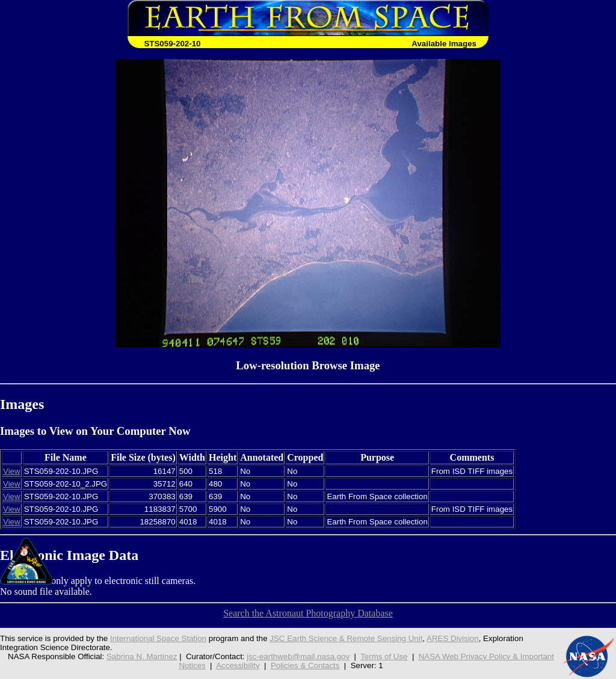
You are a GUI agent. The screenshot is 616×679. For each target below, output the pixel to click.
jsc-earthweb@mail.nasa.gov (298, 656)
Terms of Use (384, 656)
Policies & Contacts (305, 665)
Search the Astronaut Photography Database (308, 613)
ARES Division (453, 638)
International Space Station (158, 638)
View (12, 471)
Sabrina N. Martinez (142, 656)
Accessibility (238, 665)
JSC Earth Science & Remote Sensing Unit (346, 638)
